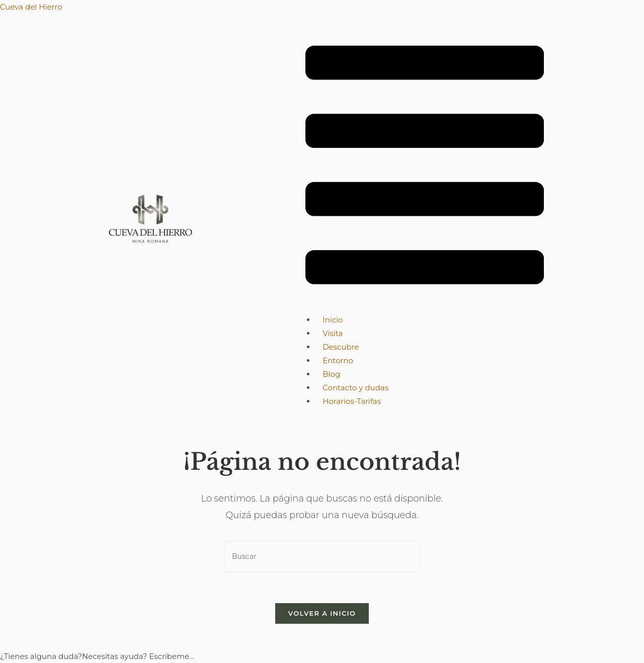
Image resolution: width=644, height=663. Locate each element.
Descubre (341, 347)
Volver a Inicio (322, 613)
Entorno (338, 360)
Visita (333, 333)
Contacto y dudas (355, 388)
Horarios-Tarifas (352, 401)
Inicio (333, 320)
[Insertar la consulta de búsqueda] (322, 557)
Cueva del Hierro (31, 7)
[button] (425, 167)
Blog (331, 374)
